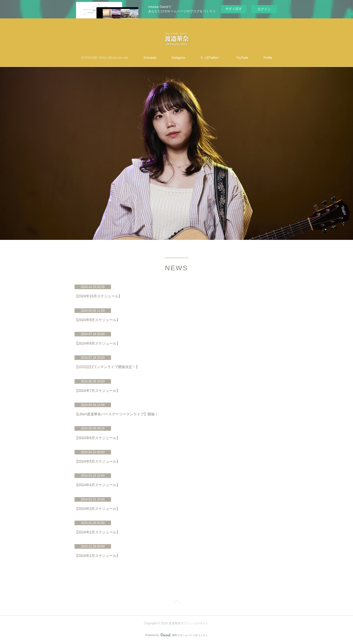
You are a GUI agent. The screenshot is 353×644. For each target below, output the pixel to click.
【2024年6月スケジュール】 (97, 438)
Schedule (150, 58)
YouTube (242, 58)
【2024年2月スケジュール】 (97, 532)
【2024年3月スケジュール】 (97, 509)
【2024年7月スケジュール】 (97, 391)
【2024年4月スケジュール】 (97, 485)
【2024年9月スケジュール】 (97, 320)
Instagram (178, 58)
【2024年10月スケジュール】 (98, 296)
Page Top (176, 603)
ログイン (264, 9)
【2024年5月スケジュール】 (97, 461)
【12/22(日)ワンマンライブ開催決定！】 (107, 367)
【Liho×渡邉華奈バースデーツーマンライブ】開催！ (117, 414)
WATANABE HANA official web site (105, 58)
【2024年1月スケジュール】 (97, 556)
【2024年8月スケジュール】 (97, 343)
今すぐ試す (234, 9)
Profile (268, 58)
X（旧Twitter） (211, 58)
